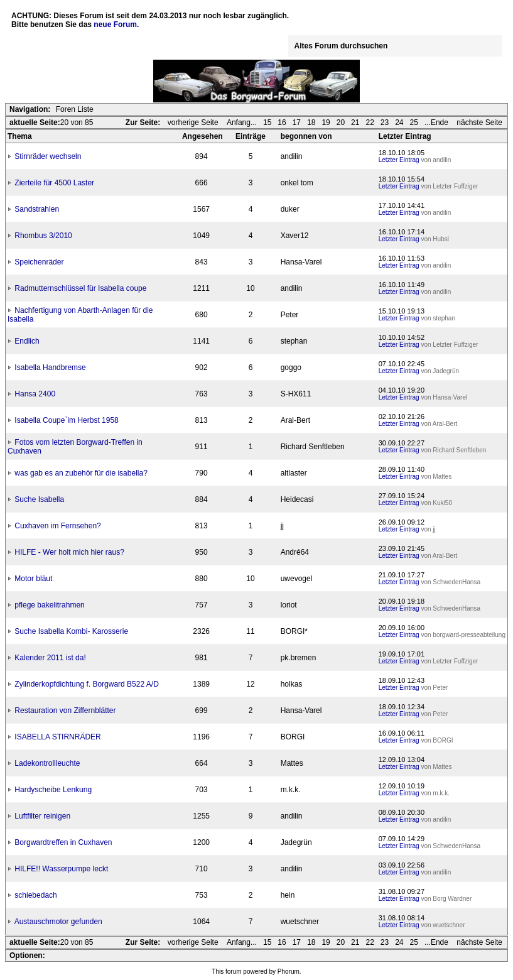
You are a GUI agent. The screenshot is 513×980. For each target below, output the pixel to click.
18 (311, 122)
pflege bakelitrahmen (49, 605)
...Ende (437, 122)
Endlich (27, 341)
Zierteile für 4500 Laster (54, 183)
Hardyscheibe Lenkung (53, 790)
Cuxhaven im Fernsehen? (57, 526)
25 (414, 122)
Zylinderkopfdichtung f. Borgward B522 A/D (86, 684)
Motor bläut (33, 579)
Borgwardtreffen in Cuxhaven (63, 842)
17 (297, 122)
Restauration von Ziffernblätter (65, 710)
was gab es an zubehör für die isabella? (81, 473)
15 (267, 122)
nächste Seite (479, 122)
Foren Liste (75, 109)
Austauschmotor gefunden (58, 922)
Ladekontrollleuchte (47, 763)
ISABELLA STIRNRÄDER (57, 737)
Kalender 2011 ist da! (50, 658)
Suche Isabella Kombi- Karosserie (71, 631)
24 (399, 122)
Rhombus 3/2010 (43, 236)
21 (355, 122)
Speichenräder (39, 262)
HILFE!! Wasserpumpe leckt (61, 869)
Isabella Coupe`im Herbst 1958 (66, 420)
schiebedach (35, 895)
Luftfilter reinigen (42, 816)
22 (370, 122)
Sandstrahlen (37, 209)
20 (341, 122)
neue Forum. (116, 24)
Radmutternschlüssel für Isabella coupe (80, 288)
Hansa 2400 (35, 394)
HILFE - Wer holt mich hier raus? (69, 552)
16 (282, 122)
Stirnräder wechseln (48, 156)
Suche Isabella (39, 499)
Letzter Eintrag (399, 160)
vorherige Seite (194, 122)
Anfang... (242, 122)
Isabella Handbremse (50, 367)
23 (385, 122)
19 (326, 122)
